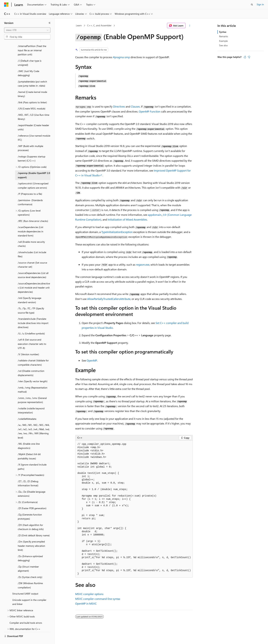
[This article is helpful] (245, 57)
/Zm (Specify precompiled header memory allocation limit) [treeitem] (31, 538)
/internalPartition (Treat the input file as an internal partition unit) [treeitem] (32, 42)
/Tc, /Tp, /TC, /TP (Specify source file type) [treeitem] (31, 302)
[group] (134, 509)
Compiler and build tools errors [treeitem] (26, 615)
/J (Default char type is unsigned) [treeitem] (30, 55)
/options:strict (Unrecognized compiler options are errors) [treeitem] (33, 178)
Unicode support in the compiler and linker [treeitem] (29, 594)
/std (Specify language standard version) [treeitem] (29, 292)
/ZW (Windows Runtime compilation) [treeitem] (30, 577)
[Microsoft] (6, 5)
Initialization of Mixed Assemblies (127, 219)
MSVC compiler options (89, 594)
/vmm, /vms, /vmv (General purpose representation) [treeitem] (32, 392)
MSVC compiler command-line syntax (98, 599)
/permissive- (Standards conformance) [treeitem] (30, 194)
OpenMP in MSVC (86, 603)
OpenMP (92, 360)
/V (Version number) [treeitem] (28, 346)
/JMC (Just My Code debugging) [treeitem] (28, 65)
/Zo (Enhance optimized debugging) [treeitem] (30, 550)
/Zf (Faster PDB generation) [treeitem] (32, 500)
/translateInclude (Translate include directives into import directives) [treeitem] (33, 315)
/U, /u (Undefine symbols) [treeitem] (31, 325)
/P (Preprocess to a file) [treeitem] (30, 186)
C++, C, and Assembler (99, 25)
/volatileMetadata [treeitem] (27, 411)
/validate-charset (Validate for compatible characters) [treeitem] (33, 355)
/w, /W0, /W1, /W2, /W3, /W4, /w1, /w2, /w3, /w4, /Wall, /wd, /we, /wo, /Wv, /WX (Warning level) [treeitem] (34, 423)
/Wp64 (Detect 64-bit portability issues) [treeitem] (29, 448)
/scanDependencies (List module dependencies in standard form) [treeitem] (31, 223)
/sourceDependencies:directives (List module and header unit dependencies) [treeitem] (34, 280)
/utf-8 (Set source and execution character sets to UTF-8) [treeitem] (32, 336)
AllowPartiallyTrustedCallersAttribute (109, 299)
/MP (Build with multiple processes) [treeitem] (30, 140)
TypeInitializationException (117, 232)
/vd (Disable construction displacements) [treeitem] (31, 365)
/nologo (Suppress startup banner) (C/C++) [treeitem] (32, 151)
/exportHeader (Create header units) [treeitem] (33, 119)
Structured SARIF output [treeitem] (25, 586)
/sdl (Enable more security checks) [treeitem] (31, 236)
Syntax (223, 32)
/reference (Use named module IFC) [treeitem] (34, 130)
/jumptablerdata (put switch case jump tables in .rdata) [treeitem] (32, 76)
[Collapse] (50, 23)
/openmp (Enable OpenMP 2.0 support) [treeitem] (34, 167)
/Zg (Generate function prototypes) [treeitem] (30, 509)
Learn (79, 25)
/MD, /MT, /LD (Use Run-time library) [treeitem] (33, 109)
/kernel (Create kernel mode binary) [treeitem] (32, 86)
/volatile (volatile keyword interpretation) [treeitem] (31, 402)
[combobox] (27, 30)
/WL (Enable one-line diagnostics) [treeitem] (29, 438)
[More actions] (190, 26)
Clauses (135, 106)
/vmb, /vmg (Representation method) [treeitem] (33, 382)
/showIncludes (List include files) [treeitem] (32, 246)
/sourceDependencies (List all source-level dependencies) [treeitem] (33, 267)
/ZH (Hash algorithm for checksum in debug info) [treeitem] (31, 519)
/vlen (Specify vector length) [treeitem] (33, 373)
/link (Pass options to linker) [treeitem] (32, 94)
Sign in (260, 4)
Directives (119, 106)
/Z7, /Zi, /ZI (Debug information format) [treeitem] (28, 475)
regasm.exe (143, 264)
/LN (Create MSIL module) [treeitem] (32, 100)
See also (223, 45)
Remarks (224, 36)
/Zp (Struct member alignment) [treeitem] (28, 561)
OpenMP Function (150, 111)
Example (223, 41)
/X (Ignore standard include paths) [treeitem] (32, 459)
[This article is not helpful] (249, 57)
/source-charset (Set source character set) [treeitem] (32, 257)
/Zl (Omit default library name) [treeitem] (34, 527)
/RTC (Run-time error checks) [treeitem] (33, 213)
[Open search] (252, 5)
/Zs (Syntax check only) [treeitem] (30, 569)
